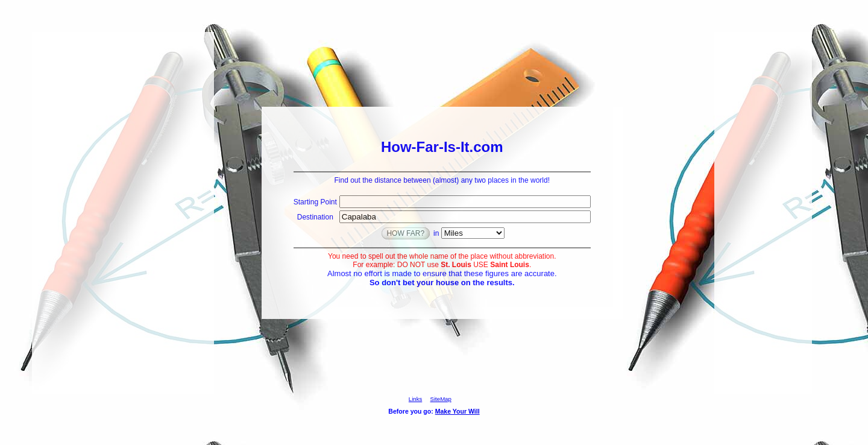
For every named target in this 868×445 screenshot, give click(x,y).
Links (415, 399)
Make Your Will (458, 411)
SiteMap (441, 399)
